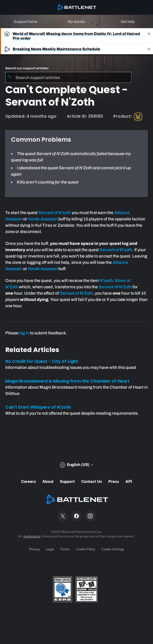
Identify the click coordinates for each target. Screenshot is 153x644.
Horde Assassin (43, 219)
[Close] (149, 36)
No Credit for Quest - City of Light (42, 361)
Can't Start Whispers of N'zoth (38, 407)
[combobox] (68, 77)
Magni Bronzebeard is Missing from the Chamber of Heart (67, 381)
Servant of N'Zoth (115, 287)
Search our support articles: (27, 68)
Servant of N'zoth (55, 213)
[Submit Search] (9, 77)
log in (24, 333)
